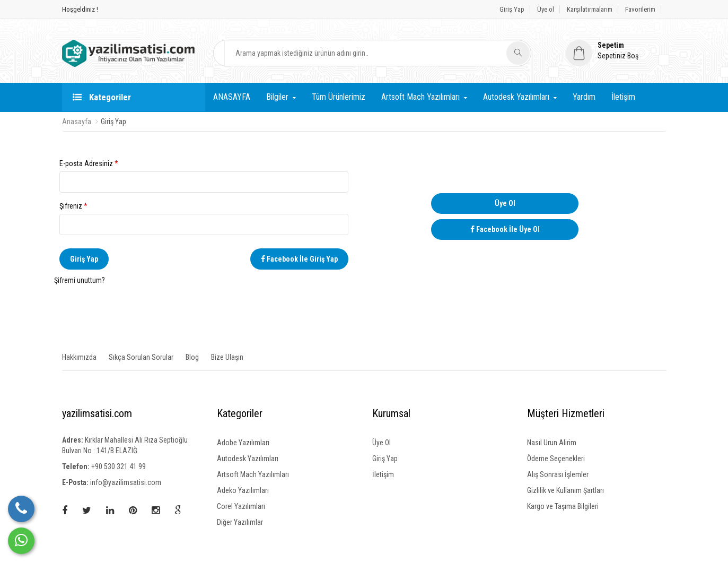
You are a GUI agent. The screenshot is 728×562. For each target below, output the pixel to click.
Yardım (584, 97)
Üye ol (546, 9)
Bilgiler (277, 97)
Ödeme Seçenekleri (556, 459)
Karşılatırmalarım (590, 9)
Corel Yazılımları (241, 506)
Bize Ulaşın (227, 357)
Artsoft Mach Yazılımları (420, 97)
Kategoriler (102, 97)
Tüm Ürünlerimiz (339, 97)
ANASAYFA (232, 97)
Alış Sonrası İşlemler (558, 474)
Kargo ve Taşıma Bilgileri (563, 506)
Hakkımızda (79, 357)
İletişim (623, 97)
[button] (616, 50)
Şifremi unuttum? (80, 280)
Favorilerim (640, 9)
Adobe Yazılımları (243, 443)
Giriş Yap (512, 9)
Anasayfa (77, 122)
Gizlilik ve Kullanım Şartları (565, 490)
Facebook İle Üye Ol (505, 229)
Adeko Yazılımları (243, 490)
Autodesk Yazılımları (516, 97)
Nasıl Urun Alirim (552, 443)
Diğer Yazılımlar (240, 522)
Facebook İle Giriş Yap (299, 259)
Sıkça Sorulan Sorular (141, 357)
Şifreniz (204, 218)
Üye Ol (505, 203)
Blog (192, 357)
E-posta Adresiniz (204, 176)
